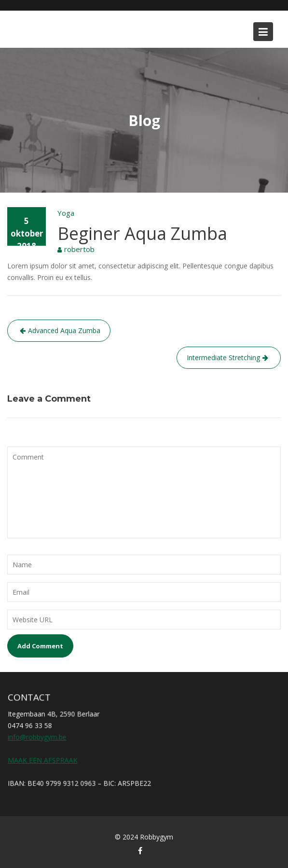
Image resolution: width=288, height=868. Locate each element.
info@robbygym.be (38, 737)
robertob (79, 249)
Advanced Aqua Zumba (64, 330)
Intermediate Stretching (223, 357)
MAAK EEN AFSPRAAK (43, 760)
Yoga (66, 213)
